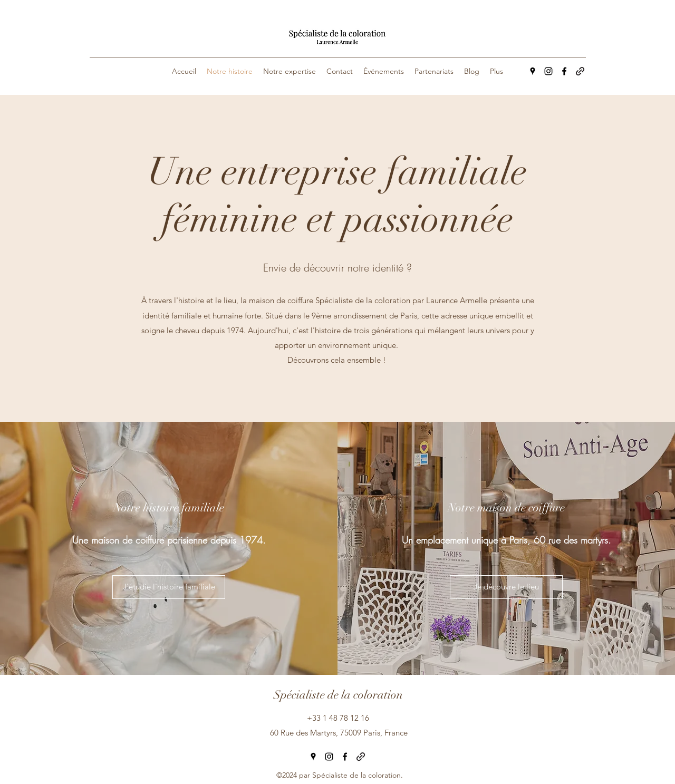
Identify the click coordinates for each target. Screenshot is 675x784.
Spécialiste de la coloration (338, 695)
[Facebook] (564, 71)
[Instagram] (548, 71)
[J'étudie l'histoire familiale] (169, 587)
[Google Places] (533, 71)
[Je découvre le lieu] (506, 587)
